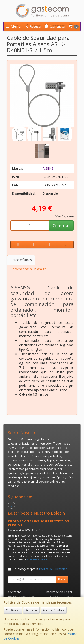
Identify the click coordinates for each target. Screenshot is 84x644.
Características (21, 260)
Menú (13, 26)
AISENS (48, 168)
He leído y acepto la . (40, 569)
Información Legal (59, 592)
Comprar (61, 226)
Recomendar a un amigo (28, 269)
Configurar (13, 610)
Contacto (55, 26)
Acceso (33, 26)
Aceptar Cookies (54, 610)
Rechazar (31, 610)
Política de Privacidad (37, 559)
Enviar (62, 579)
